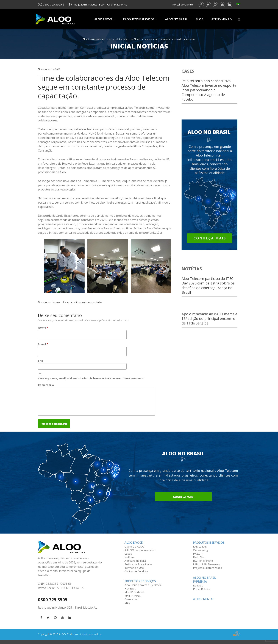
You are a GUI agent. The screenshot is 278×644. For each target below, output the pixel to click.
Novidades (96, 302)
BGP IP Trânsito (203, 565)
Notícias (86, 302)
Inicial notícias (97, 39)
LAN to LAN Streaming (207, 568)
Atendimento (222, 19)
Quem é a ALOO (134, 551)
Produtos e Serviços (139, 19)
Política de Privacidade (138, 568)
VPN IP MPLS (133, 600)
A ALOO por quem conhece (141, 554)
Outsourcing (201, 554)
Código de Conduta (136, 575)
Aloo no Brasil (177, 19)
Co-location (131, 603)
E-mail (43, 344)
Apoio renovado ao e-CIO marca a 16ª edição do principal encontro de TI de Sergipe (209, 319)
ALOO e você (103, 19)
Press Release (202, 593)
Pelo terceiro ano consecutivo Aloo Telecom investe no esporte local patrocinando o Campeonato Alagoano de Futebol (209, 90)
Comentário (46, 385)
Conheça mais (183, 501)
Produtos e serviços (209, 547)
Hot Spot (130, 593)
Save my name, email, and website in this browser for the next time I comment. (91, 378)
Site (41, 361)
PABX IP (198, 558)
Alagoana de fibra (135, 565)
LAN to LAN (200, 551)
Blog (200, 19)
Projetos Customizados (208, 572)
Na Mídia (198, 590)
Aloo (85, 39)
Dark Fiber (199, 561)
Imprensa (200, 586)
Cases (128, 558)
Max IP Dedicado (135, 596)
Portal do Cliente (183, 4)
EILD (127, 607)
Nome (43, 327)
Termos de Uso (134, 572)
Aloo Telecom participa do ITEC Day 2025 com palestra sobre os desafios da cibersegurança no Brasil (208, 285)
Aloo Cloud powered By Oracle (143, 589)
